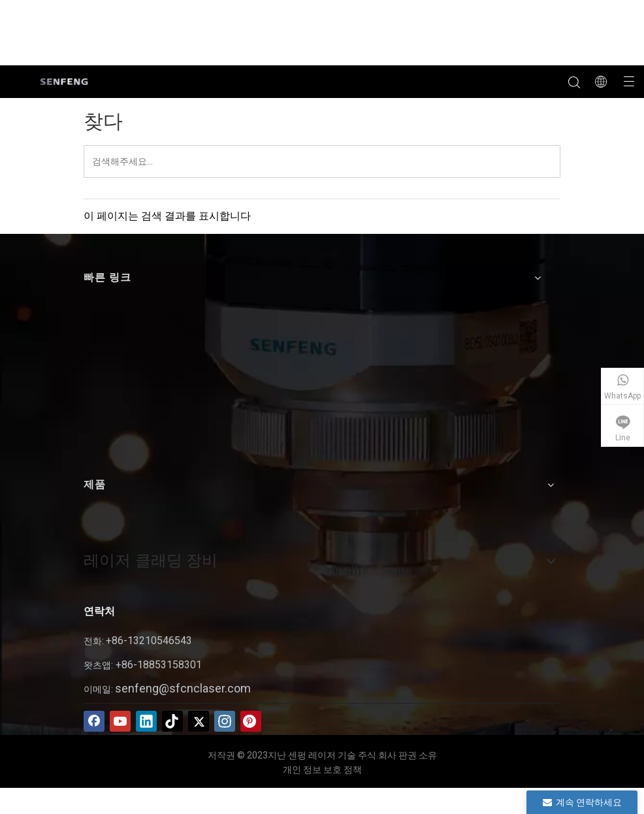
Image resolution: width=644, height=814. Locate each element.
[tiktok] (172, 721)
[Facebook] (94, 721)
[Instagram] (225, 721)
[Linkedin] (146, 721)
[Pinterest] (251, 721)
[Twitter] (199, 721)
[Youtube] (120, 721)
